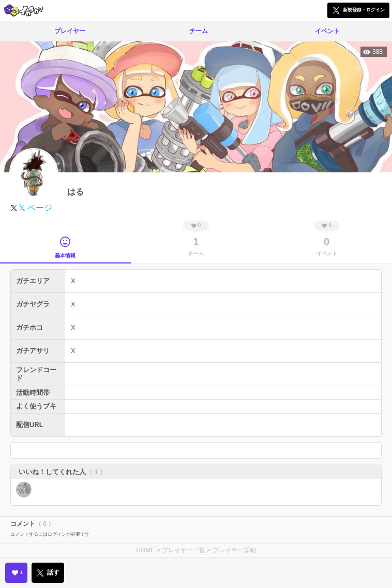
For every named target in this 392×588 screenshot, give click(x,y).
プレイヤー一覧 (184, 550)
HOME (145, 550)
